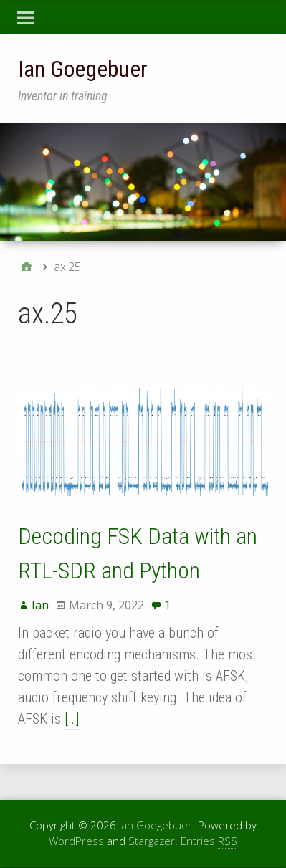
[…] (72, 719)
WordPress (76, 841)
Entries (209, 841)
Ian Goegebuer (83, 69)
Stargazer (152, 841)
